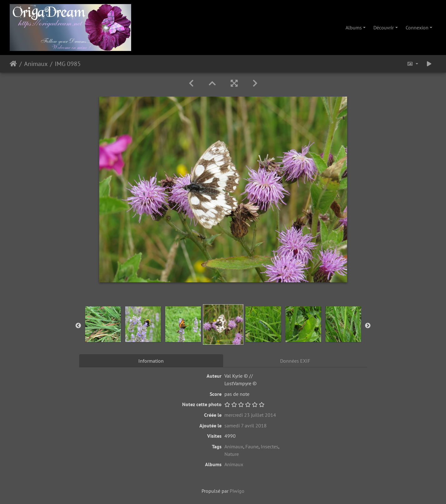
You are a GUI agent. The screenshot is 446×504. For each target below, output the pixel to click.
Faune (252, 446)
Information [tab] (151, 361)
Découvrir (384, 28)
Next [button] (368, 326)
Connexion (417, 28)
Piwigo (237, 491)
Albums (354, 28)
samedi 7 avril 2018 (246, 426)
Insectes (269, 446)
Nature (232, 454)
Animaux (36, 64)
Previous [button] (78, 326)
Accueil (13, 64)
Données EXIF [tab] (295, 361)
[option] (103, 324)
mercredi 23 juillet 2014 (250, 415)
